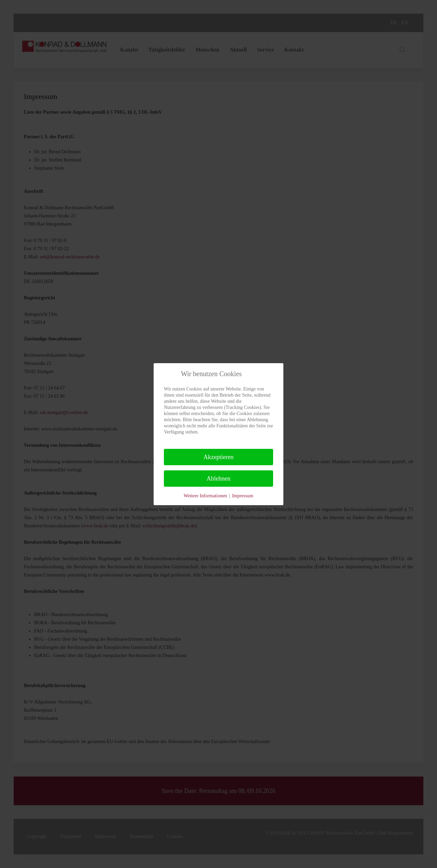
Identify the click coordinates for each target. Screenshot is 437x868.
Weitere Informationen (205, 496)
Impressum (243, 496)
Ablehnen (218, 479)
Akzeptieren (218, 457)
